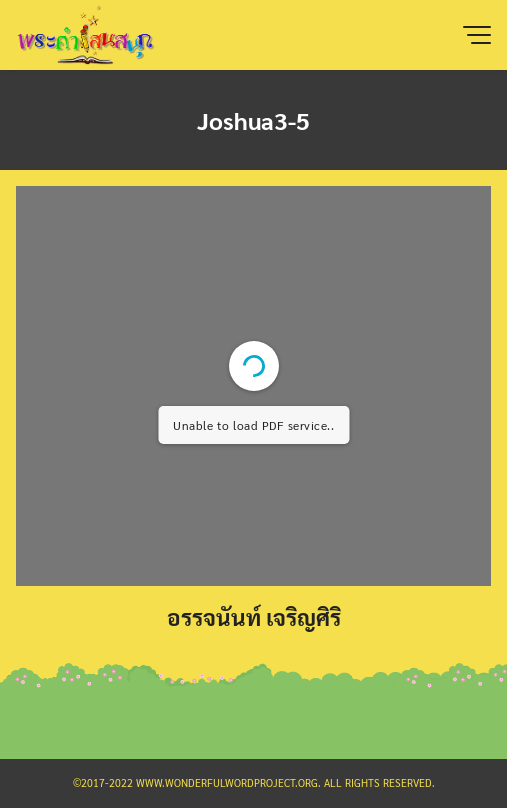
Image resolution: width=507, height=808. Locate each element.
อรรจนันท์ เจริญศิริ (254, 616)
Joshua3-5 (253, 120)
